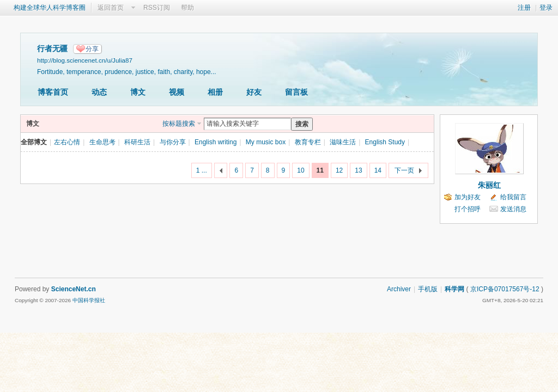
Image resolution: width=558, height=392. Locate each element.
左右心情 (67, 142)
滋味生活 (343, 142)
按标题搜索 (179, 124)
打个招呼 (468, 209)
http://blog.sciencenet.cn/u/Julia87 (85, 60)
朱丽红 (489, 185)
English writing (216, 142)
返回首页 (111, 8)
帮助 (187, 8)
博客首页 (53, 92)
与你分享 (173, 142)
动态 (99, 92)
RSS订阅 (157, 8)
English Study (385, 142)
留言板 (296, 92)
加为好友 (468, 197)
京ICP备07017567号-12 (505, 289)
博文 (138, 92)
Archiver (399, 289)
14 (378, 170)
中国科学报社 (89, 300)
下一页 (404, 170)
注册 (524, 8)
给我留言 (513, 197)
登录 (546, 8)
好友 (254, 92)
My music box (266, 142)
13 (358, 170)
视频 (177, 92)
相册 (215, 92)
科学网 (454, 289)
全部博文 (34, 142)
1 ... (202, 170)
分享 (92, 49)
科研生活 (137, 142)
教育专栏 (308, 142)
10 (301, 170)
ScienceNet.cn (74, 289)
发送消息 (513, 209)
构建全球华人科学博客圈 (50, 8)
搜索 (302, 124)
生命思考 (102, 142)
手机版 (428, 289)
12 (339, 170)
